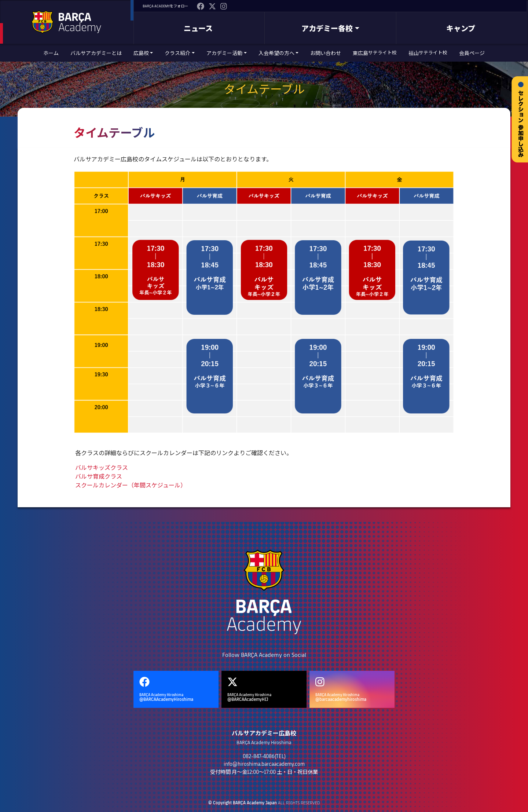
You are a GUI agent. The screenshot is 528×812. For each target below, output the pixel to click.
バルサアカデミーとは (96, 53)
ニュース (198, 28)
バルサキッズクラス (102, 467)
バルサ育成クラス (99, 476)
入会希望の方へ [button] (276, 53)
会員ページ (472, 53)
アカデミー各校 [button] (327, 28)
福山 (428, 53)
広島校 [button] (141, 53)
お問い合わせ (326, 53)
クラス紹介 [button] (177, 53)
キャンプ (461, 28)
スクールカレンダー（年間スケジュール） (131, 485)
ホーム (51, 53)
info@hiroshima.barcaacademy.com (264, 764)
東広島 (375, 53)
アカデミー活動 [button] (224, 53)
